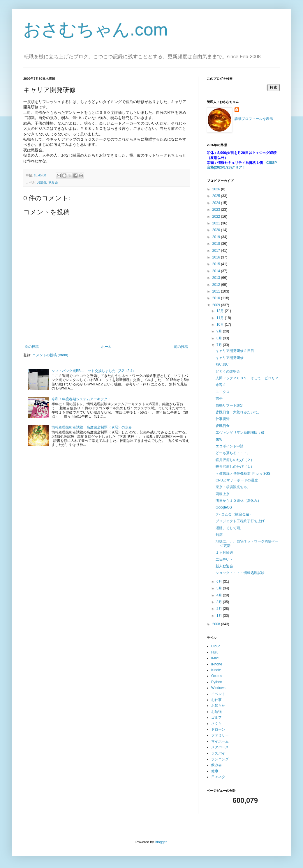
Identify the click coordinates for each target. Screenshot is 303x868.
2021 (217, 223)
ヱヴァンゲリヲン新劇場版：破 (240, 433)
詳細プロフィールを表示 (254, 119)
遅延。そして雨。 (230, 528)
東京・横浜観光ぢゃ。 (233, 487)
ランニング (220, 759)
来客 (219, 440)
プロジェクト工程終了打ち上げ (240, 521)
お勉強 (42, 182)
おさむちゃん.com (96, 30)
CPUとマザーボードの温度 (237, 480)
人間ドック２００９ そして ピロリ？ (247, 378)
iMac (215, 658)
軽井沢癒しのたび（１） (235, 467)
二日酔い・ (224, 559)
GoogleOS (224, 507)
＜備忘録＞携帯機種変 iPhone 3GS (243, 474)
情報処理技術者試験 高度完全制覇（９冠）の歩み (92, 427)
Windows (218, 688)
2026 (217, 189)
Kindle (216, 670)
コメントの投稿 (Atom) (50, 355)
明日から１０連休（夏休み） (238, 501)
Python (217, 682)
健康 (215, 771)
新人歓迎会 (224, 566)
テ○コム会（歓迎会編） (234, 514)
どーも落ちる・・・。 (233, 453)
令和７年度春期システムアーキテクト (81, 399)
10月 (221, 325)
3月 (220, 602)
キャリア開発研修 (230, 358)
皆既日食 (223, 426)
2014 (217, 271)
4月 (220, 595)
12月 (221, 311)
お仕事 (216, 700)
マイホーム (220, 741)
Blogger (161, 842)
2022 (217, 217)
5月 (220, 588)
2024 (217, 203)
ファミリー (220, 735)
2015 (217, 264)
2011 (217, 291)
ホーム (106, 347)
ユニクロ (223, 392)
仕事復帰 (223, 419)
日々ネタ (218, 777)
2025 (217, 196)
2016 (217, 257)
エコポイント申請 (230, 446)
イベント (218, 694)
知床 (219, 535)
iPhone (217, 664)
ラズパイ (218, 753)
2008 (217, 624)
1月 (220, 616)
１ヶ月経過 (224, 552)
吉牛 (219, 398)
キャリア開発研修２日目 (235, 351)
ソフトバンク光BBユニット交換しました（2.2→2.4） (94, 371)
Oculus (217, 676)
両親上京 (223, 494)
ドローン (218, 729)
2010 (217, 298)
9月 (220, 331)
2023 (217, 210)
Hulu (215, 652)
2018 (217, 244)
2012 (217, 285)
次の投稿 (32, 347)
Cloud (216, 646)
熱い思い (223, 364)
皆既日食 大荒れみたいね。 (238, 412)
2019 (217, 237)
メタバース (220, 747)
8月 (220, 338)
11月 (221, 318)
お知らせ (218, 706)
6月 (220, 582)
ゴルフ (216, 718)
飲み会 (53, 182)
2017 (217, 251)
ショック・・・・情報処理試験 (240, 573)
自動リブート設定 (230, 405)
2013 (217, 278)
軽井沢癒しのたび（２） (235, 460)
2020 (217, 230)
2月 (220, 609)
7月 (220, 345)
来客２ (221, 385)
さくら (216, 724)
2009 (217, 305)
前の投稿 (181, 347)
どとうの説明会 (228, 371)
